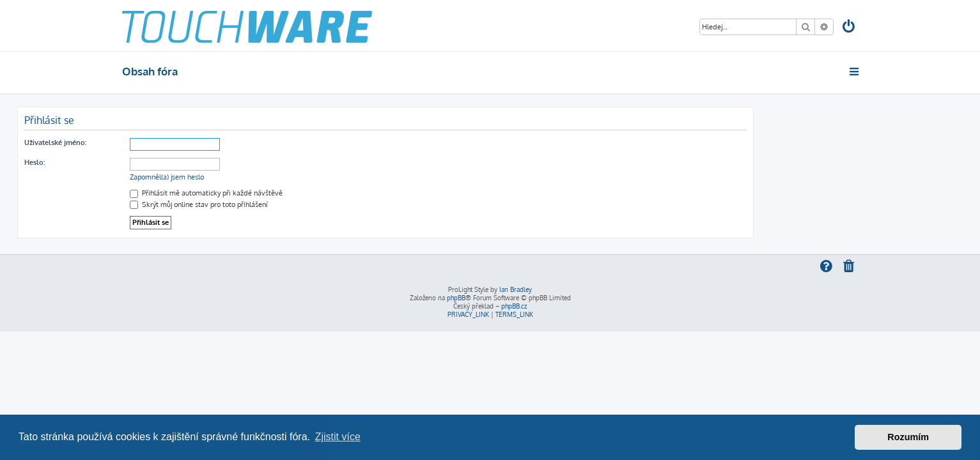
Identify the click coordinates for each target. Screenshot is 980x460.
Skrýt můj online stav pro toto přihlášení (303, 204)
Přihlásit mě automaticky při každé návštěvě (311, 193)
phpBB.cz (514, 306)
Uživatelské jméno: (160, 142)
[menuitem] (849, 28)
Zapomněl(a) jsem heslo (272, 177)
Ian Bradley (516, 289)
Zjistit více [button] (338, 437)
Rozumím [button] (908, 437)
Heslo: (139, 162)
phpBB (456, 298)
